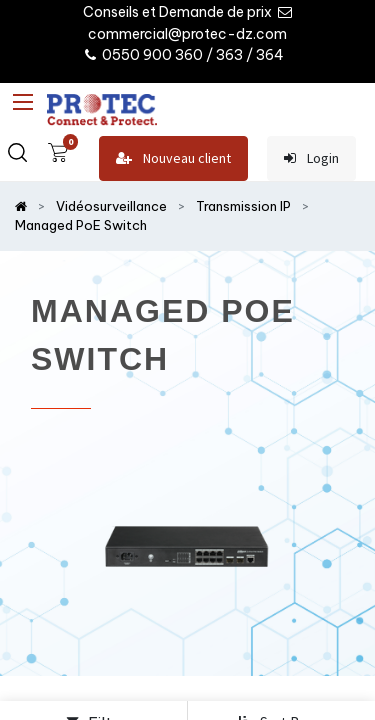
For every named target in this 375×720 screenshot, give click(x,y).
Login (311, 158)
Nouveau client (173, 158)
